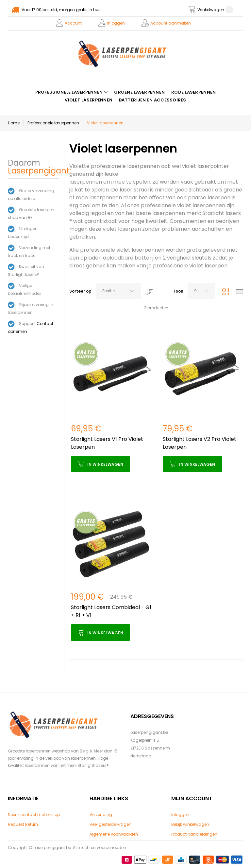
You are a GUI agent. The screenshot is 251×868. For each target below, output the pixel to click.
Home (14, 123)
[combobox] (118, 291)
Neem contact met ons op (34, 814)
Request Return (23, 824)
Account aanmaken (171, 23)
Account (73, 23)
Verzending (101, 814)
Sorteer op (80, 291)
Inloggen (116, 23)
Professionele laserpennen (53, 123)
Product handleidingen (194, 834)
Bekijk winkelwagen (190, 824)
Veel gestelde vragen (110, 824)
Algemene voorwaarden (114, 834)
